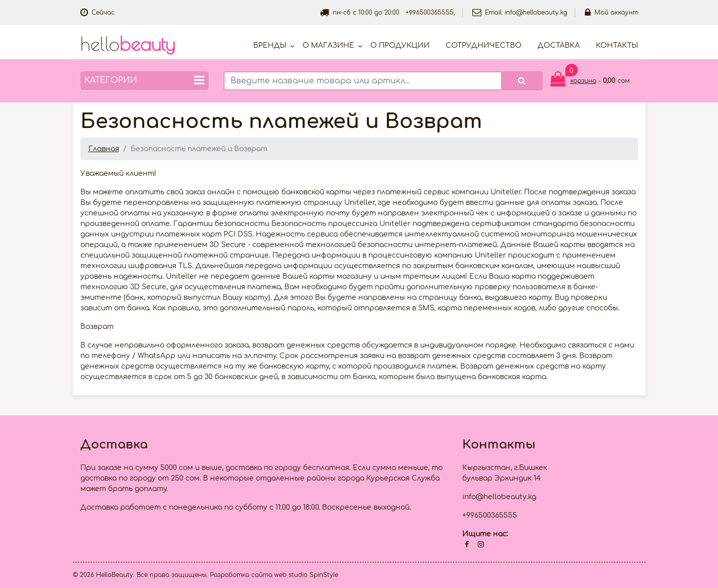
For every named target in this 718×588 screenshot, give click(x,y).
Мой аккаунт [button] (611, 13)
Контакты (617, 45)
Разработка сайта (241, 575)
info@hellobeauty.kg (536, 13)
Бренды (270, 45)
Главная (104, 149)
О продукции (400, 45)
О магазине (328, 45)
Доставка (559, 45)
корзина (583, 81)
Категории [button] (144, 80)
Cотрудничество (484, 45)
